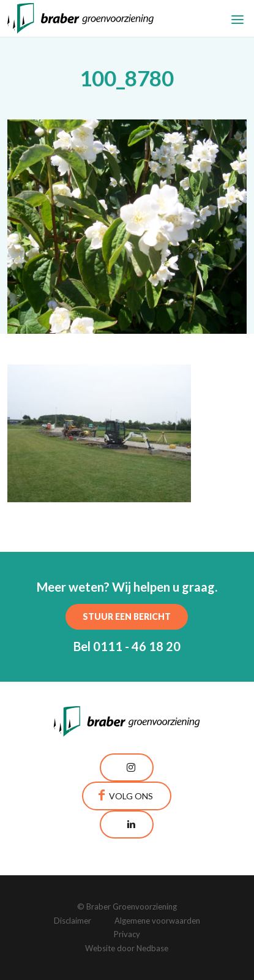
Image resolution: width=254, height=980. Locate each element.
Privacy (127, 934)
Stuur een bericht (127, 616)
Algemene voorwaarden (157, 921)
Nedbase (152, 948)
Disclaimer (73, 921)
